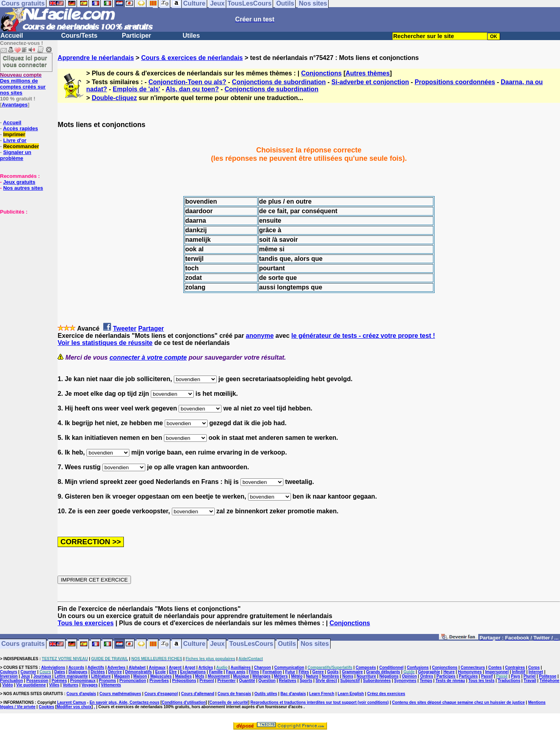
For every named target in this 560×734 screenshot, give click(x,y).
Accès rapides (20, 128)
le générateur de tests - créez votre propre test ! (363, 336)
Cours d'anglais (82, 694)
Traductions (509, 681)
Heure (449, 672)
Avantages (14, 105)
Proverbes (159, 681)
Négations (389, 676)
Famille (216, 672)
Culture (194, 644)
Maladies (183, 676)
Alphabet (137, 668)
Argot (190, 668)
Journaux (42, 676)
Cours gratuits (23, 644)
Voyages (90, 685)
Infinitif (519, 672)
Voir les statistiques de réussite (105, 343)
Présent (207, 681)
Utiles (191, 36)
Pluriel (530, 676)
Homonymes (470, 672)
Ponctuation (12, 681)
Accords (76, 668)
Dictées (98, 672)
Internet (536, 672)
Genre (318, 672)
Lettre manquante (71, 676)
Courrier (28, 672)
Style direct (326, 681)
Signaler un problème (16, 155)
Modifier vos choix (74, 707)
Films (254, 672)
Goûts (333, 672)
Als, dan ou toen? (192, 89)
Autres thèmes (368, 73)
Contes (495, 668)
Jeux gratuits (19, 182)
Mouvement (219, 676)
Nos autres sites (23, 188)
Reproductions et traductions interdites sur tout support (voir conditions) (319, 702)
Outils (287, 644)
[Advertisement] (24, 254)
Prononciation (133, 681)
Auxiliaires (241, 668)
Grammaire (352, 672)
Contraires (515, 668)
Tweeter (124, 328)
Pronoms (107, 681)
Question (267, 681)
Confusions (418, 668)
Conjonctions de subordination (279, 82)
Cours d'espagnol (161, 694)
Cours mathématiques (120, 694)
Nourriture (367, 676)
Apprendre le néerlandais (96, 58)
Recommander (21, 146)
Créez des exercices (386, 694)
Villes (54, 685)
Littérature (101, 676)
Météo (297, 676)
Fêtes (304, 672)
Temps (426, 681)
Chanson (263, 668)
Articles (206, 668)
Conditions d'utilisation (184, 702)
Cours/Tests (79, 36)
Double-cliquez (114, 98)
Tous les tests (481, 681)
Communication (289, 668)
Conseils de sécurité (229, 702)
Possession (37, 681)
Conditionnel (392, 668)
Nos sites (315, 644)
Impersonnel (497, 672)
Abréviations (53, 668)
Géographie (429, 672)
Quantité (247, 681)
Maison (140, 676)
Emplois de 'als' (137, 89)
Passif (487, 676)
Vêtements (111, 685)
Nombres (330, 676)
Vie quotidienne (31, 685)
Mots (200, 676)
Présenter (227, 681)
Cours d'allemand (198, 694)
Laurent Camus (72, 702)
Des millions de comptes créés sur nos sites (23, 84)
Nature (312, 676)
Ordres (427, 676)
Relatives (288, 681)
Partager (151, 328)
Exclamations (193, 672)
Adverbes (117, 668)
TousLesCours (251, 644)
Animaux (157, 668)
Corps (534, 668)
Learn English (351, 694)
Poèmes (59, 681)
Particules (468, 676)
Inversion (9, 676)
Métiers (281, 676)
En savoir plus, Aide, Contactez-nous (125, 702)
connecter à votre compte (148, 357)
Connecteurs (473, 668)
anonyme (260, 336)
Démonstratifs (138, 672)
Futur (290, 672)
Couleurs (9, 672)
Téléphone (549, 681)
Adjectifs (96, 668)
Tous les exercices (86, 623)
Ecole (161, 672)
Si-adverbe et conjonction (370, 82)
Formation (272, 672)
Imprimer (14, 134)
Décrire (115, 672)
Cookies (47, 707)
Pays (515, 676)
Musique (241, 676)
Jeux (217, 644)
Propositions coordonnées (455, 82)
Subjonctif (350, 681)
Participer (137, 36)
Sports (306, 681)
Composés (366, 668)
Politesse (548, 676)
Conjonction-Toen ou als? (187, 82)
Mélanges (262, 676)
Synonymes (405, 681)
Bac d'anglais (293, 694)
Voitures (70, 685)
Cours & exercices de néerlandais (192, 58)
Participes (446, 676)
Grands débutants (383, 672)
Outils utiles (266, 694)
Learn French (322, 694)
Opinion (410, 676)
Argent (175, 668)
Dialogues (78, 672)
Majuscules (161, 676)
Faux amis (236, 672)
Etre (173, 672)
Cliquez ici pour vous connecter (25, 61)
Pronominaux (83, 681)
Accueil (12, 36)
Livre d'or (15, 140)
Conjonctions (321, 73)
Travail (530, 681)
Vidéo (8, 685)
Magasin (122, 676)
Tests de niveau (450, 681)
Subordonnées (377, 681)
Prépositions (184, 681)
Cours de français (234, 694)
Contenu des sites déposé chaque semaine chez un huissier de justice (459, 702)
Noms (348, 676)
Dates (60, 672)
